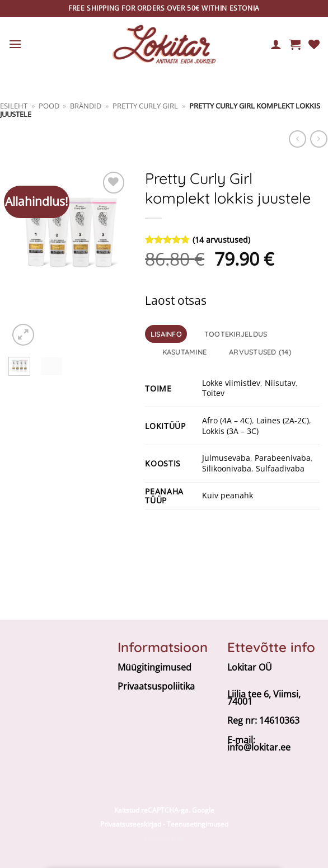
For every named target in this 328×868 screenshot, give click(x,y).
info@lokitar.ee (259, 747)
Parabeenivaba (283, 458)
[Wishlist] (314, 44)
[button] (15, 44)
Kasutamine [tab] (185, 352)
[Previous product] (319, 139)
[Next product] (297, 139)
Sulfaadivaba (280, 468)
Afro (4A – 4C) (227, 420)
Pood (49, 106)
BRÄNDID (86, 106)
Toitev (213, 393)
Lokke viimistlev (231, 383)
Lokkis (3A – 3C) (230, 431)
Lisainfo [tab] (166, 334)
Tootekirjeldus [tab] (236, 334)
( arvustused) (221, 240)
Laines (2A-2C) (283, 420)
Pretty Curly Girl (145, 106)
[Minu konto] (276, 44)
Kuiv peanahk (228, 495)
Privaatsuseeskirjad (131, 824)
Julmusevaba (226, 458)
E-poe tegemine (164, 839)
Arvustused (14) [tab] (260, 352)
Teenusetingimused (198, 824)
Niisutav (280, 383)
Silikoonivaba (227, 468)
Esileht (14, 106)
